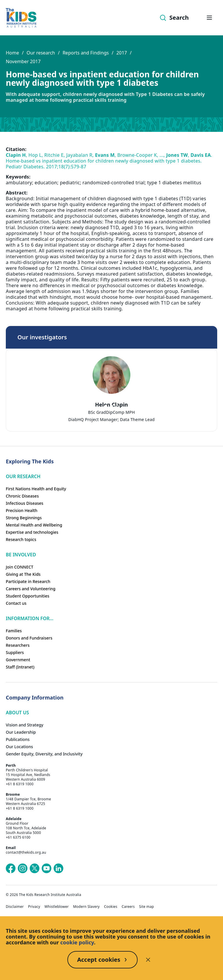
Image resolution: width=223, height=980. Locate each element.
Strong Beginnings (24, 518)
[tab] (106, 406)
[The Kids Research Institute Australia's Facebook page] (11, 868)
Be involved (21, 555)
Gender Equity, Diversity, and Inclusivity (44, 754)
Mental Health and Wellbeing (34, 525)
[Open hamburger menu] (209, 18)
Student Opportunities (28, 596)
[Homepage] (21, 18)
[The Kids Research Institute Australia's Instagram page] (23, 868)
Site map (146, 907)
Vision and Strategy (25, 725)
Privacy (34, 907)
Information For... (30, 618)
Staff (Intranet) (20, 667)
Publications (18, 739)
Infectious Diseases (25, 503)
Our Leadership (21, 732)
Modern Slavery (87, 907)
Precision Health (22, 510)
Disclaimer (15, 907)
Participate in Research (28, 581)
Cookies (111, 907)
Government (18, 660)
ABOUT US (17, 713)
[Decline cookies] (148, 960)
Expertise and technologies (32, 532)
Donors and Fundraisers (29, 638)
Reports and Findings (86, 53)
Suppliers (15, 652)
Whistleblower (56, 907)
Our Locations (19, 747)
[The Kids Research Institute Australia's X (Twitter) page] (35, 868)
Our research (41, 53)
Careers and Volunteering (31, 589)
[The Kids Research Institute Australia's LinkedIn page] (58, 868)
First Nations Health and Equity (36, 489)
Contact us (16, 603)
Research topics (21, 539)
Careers (128, 907)
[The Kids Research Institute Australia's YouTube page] (46, 868)
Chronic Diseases (22, 496)
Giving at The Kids (23, 574)
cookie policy (77, 942)
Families (14, 631)
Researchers (18, 645)
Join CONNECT (20, 567)
